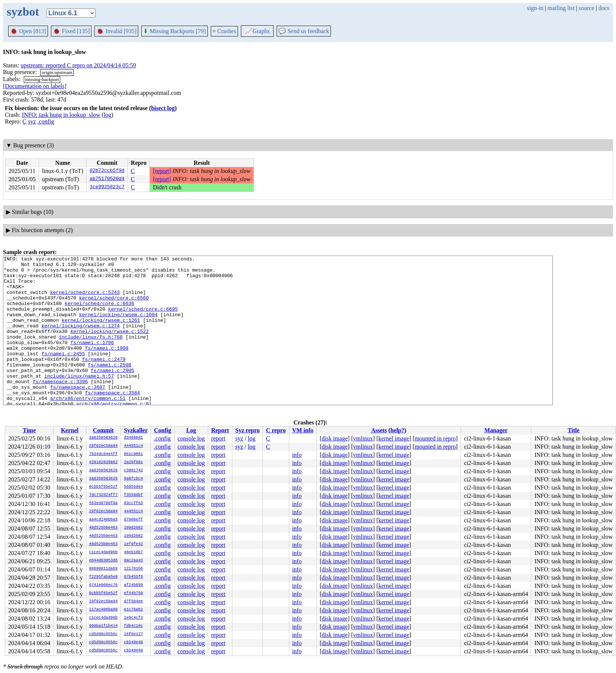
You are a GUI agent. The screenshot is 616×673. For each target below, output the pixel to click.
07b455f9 (133, 577)
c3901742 (133, 471)
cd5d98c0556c (104, 634)
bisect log (163, 108)
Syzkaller (136, 430)
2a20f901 (133, 462)
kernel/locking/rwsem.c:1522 (109, 347)
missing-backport (42, 79)
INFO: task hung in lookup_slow (61, 115)
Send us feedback (304, 31)
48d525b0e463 (104, 528)
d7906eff (133, 520)
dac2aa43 (133, 561)
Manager (496, 430)
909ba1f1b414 (104, 626)
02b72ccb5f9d (107, 171)
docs (604, 8)
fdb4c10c (133, 626)
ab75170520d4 (107, 179)
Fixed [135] (71, 31)
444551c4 (133, 446)
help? (397, 430)
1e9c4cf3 (133, 618)
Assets (379, 430)
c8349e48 (133, 642)
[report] (162, 171)
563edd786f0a (104, 503)
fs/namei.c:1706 (92, 360)
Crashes (225, 31)
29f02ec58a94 (104, 446)
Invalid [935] (116, 31)
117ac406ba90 (104, 610)
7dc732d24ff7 (104, 495)
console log (191, 438)
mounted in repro (435, 438)
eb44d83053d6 (104, 561)
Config (162, 430)
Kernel (70, 430)
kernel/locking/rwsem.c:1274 (80, 340)
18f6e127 (133, 634)
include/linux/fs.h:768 (91, 353)
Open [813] (28, 31)
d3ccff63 (133, 503)
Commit (103, 430)
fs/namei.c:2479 (104, 380)
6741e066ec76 (104, 585)
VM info (303, 430)
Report (220, 430)
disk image (335, 438)
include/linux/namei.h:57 (79, 400)
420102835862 (104, 462)
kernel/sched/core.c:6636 (99, 313)
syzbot (23, 12)
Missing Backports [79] (174, 31)
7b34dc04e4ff (104, 454)
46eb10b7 (133, 552)
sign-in (535, 8)
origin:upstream (57, 72)
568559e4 (133, 487)
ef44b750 (133, 593)
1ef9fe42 (133, 544)
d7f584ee (133, 602)
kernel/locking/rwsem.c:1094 (118, 327)
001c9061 (133, 454)
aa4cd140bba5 (104, 520)
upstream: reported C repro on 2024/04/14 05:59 (78, 65)
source (587, 8)
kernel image (394, 438)
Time (29, 430)
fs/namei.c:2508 (109, 387)
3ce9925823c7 (107, 188)
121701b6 (133, 569)
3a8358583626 (104, 438)
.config (46, 121)
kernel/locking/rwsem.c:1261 (101, 333)
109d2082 (133, 528)
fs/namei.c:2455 (63, 374)
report (218, 438)
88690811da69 (104, 569)
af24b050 (133, 585)
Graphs (257, 31)
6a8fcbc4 (133, 479)
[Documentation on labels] (35, 86)
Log (191, 430)
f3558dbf (133, 495)
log (107, 115)
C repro (276, 430)
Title (574, 430)
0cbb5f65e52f (104, 487)
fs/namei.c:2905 (112, 394)
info (297, 455)
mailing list (561, 8)
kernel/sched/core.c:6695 (143, 320)
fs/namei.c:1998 (107, 367)
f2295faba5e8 (104, 577)
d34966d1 (133, 438)
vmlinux (363, 438)
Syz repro (248, 430)
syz (32, 121)
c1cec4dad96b (104, 552)
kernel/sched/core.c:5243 (85, 300)
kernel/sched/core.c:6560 (114, 307)
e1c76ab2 (133, 610)
